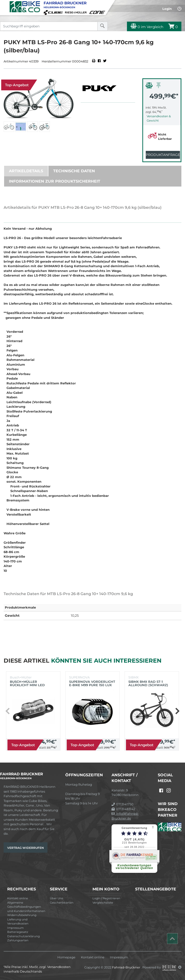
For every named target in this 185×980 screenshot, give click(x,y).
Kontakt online (18, 898)
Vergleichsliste (103, 903)
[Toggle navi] (4, 4)
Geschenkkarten (62, 903)
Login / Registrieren (106, 898)
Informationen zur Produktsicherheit (55, 181)
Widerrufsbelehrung (22, 915)
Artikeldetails (26, 171)
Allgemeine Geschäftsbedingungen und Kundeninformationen (26, 907)
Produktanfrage (163, 155)
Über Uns (56, 898)
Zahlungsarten (18, 940)
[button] (177, 711)
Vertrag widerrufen (26, 848)
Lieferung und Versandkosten (18, 922)
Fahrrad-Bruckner (126, 967)
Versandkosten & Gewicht (159, 118)
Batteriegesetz (18, 932)
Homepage (66, 957)
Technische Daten (74, 171)
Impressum (15, 928)
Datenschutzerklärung (23, 936)
